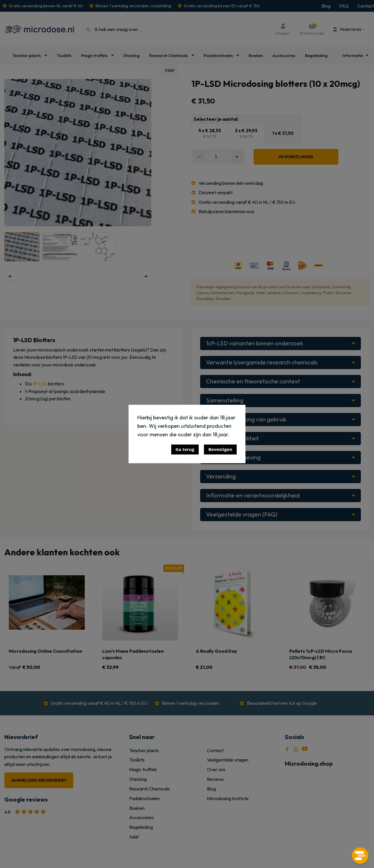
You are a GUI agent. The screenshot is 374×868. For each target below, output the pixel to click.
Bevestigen (220, 449)
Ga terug (185, 449)
